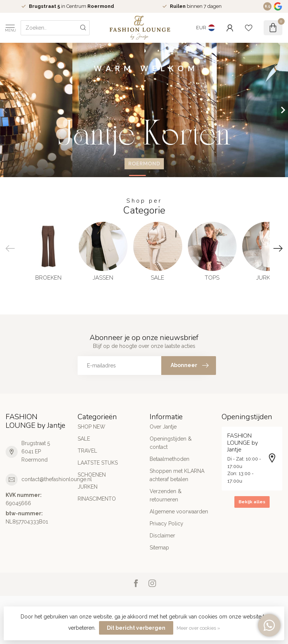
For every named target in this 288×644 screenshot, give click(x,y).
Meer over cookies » (198, 628)
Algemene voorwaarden (179, 512)
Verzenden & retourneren (166, 495)
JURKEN (88, 487)
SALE (84, 439)
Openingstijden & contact (171, 443)
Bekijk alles (252, 502)
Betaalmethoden (169, 459)
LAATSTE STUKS (98, 463)
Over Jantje (163, 427)
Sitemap (159, 548)
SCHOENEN (92, 475)
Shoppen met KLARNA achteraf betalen (177, 475)
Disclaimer (162, 536)
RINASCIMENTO (97, 499)
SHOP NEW (91, 427)
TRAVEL (87, 451)
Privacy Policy (166, 524)
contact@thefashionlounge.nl (57, 479)
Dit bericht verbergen (136, 628)
